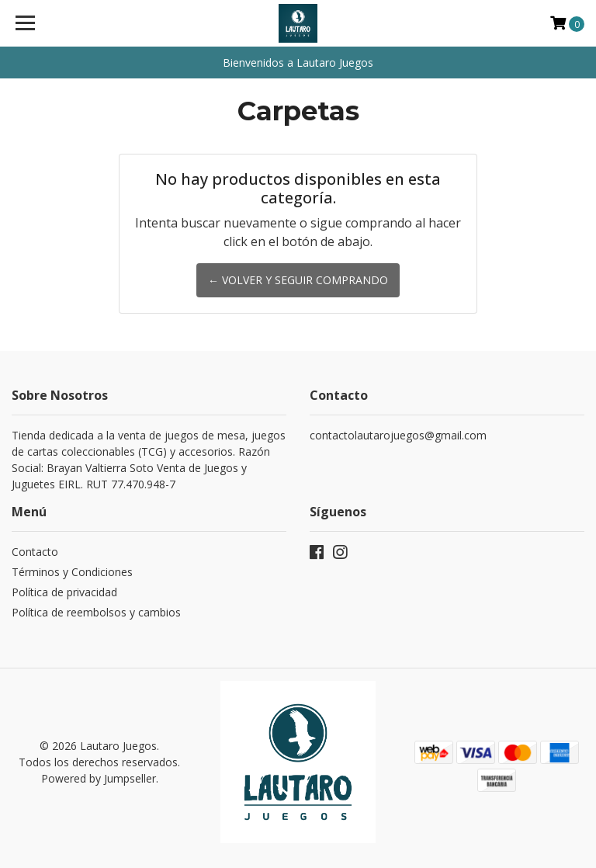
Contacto (35, 552)
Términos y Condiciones (72, 572)
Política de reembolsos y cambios (96, 612)
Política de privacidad (64, 592)
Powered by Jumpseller (99, 778)
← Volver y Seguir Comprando (298, 280)
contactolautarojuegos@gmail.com (398, 435)
